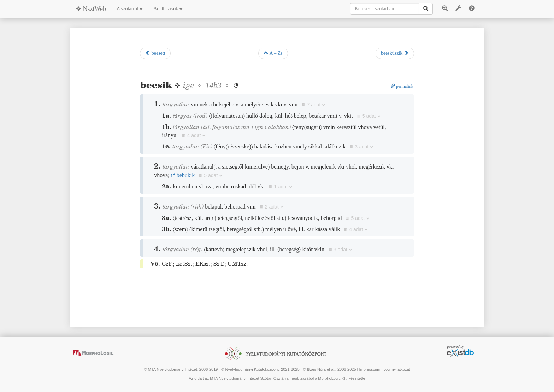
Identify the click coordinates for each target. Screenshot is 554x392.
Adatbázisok (168, 9)
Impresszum (370, 369)
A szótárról (130, 9)
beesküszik (395, 53)
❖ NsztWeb (91, 9)
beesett (155, 53)
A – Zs (273, 53)
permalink (402, 86)
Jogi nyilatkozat (397, 369)
